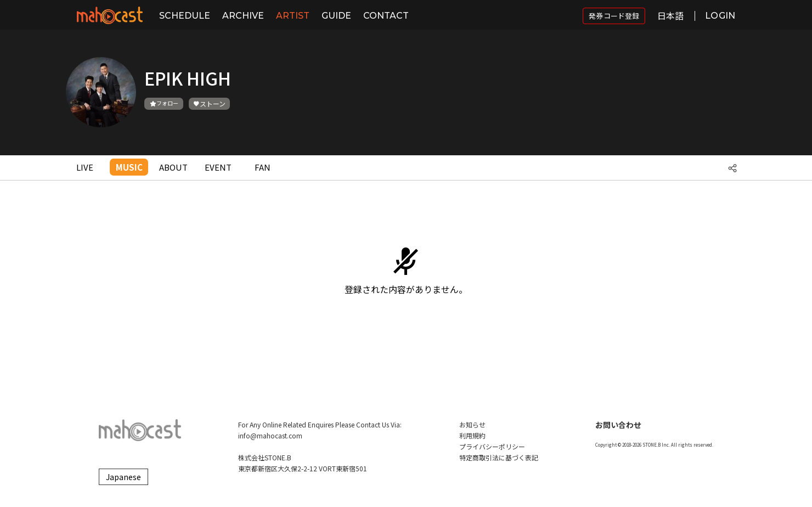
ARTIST (293, 16)
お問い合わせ (618, 425)
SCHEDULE (185, 16)
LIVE (85, 167)
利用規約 (472, 435)
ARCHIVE (243, 16)
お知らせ (472, 424)
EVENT (218, 167)
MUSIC (129, 167)
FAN (263, 167)
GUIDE (336, 16)
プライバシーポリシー (492, 446)
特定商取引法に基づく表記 (499, 457)
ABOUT (173, 167)
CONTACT (386, 16)
